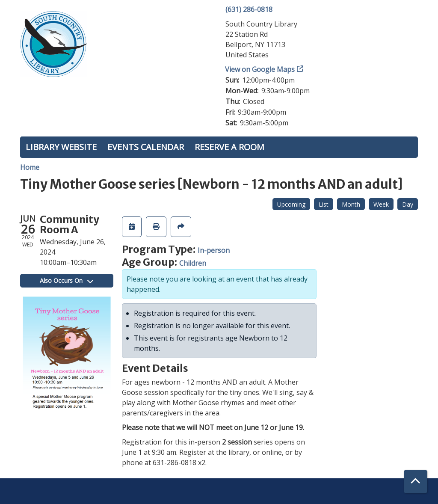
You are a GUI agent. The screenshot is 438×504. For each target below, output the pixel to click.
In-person (214, 250)
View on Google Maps (260, 69)
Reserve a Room (229, 147)
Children (193, 263)
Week (381, 204)
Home (30, 167)
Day (408, 204)
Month (351, 204)
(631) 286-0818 (249, 9)
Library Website (61, 147)
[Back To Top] (416, 482)
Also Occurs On (67, 280)
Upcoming (291, 204)
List (324, 204)
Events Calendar (146, 147)
